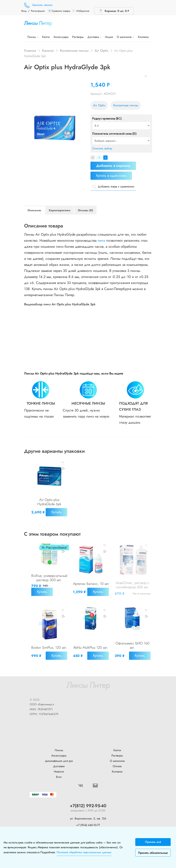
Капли (46, 37)
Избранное (81, 11)
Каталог (48, 51)
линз (101, 241)
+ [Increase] (105, 158)
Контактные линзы (74, 51)
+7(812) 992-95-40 (88, 808)
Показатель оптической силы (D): (115, 134)
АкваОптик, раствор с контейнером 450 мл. (133, 591)
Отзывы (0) (85, 210)
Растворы (78, 37)
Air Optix (101, 51)
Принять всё (153, 842)
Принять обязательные (153, 853)
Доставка (94, 37)
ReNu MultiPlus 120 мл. (91, 651)
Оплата (117, 768)
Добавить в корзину (113, 166)
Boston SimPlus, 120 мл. (49, 651)
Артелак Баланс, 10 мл (91, 584)
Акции (109, 37)
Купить (43, 515)
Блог (59, 779)
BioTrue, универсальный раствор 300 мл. (49, 582)
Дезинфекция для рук (59, 763)
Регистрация (38, 11)
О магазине (125, 37)
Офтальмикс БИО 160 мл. (133, 651)
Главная (30, 51)
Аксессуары (61, 37)
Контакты (143, 37)
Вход (24, 11)
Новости (59, 773)
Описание (34, 210)
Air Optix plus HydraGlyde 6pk (49, 502)
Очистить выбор (102, 148)
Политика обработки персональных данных (84, 852)
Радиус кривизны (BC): (107, 118)
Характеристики (59, 210)
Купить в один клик (111, 176)
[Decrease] (93, 158)
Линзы (33, 37)
